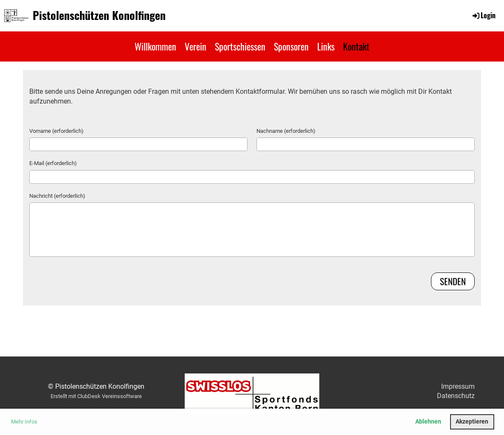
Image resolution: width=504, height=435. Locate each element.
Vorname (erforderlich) (56, 131)
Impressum (458, 386)
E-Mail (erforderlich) (53, 163)
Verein (196, 46)
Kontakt (356, 46)
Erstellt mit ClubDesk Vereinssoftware (96, 396)
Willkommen (155, 46)
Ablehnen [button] (428, 422)
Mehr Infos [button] (24, 422)
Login (483, 15)
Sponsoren (291, 46)
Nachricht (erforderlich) (57, 196)
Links (326, 46)
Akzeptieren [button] (472, 422)
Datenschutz (456, 396)
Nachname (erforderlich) (286, 131)
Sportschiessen (240, 46)
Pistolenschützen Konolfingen (99, 15)
